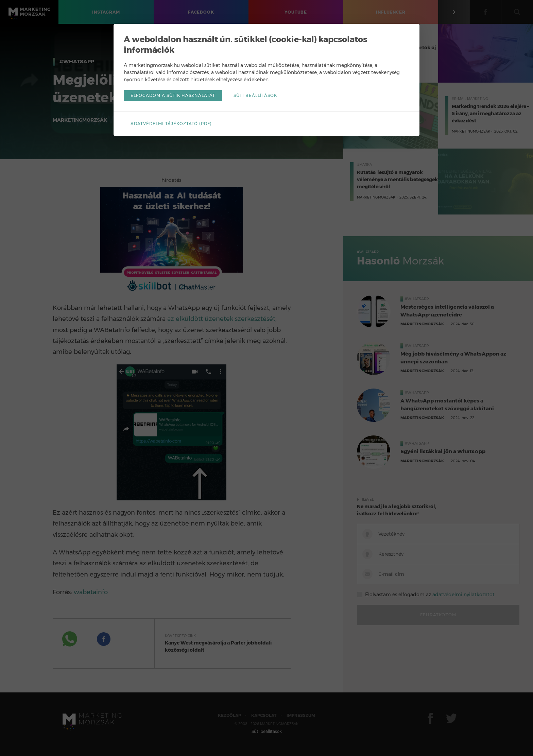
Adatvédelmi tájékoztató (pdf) (171, 124)
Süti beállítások (255, 95)
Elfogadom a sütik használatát (173, 95)
